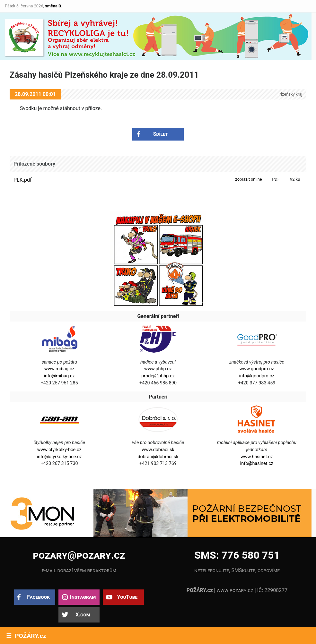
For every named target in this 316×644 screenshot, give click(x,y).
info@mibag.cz (59, 376)
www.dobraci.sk (158, 450)
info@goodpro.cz (257, 376)
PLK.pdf (23, 180)
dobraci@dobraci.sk (158, 457)
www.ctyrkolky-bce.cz (59, 450)
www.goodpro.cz (257, 369)
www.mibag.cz (59, 369)
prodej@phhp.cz (158, 376)
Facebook (38, 597)
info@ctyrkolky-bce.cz (59, 457)
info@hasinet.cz (257, 464)
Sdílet (161, 134)
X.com (83, 615)
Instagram (83, 597)
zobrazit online (248, 179)
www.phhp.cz (158, 369)
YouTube (127, 597)
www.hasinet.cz (257, 457)
